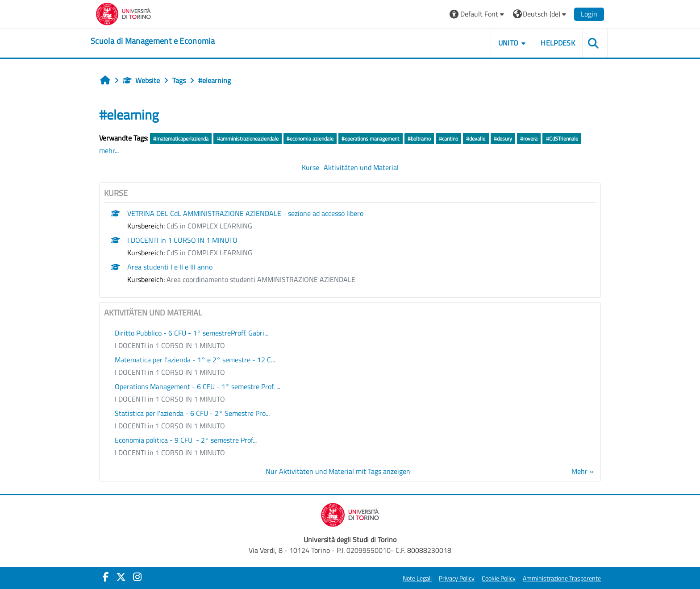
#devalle (476, 139)
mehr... (109, 150)
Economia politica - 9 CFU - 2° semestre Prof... (186, 440)
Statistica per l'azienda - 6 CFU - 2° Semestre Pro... (192, 413)
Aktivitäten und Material (361, 167)
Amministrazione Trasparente (562, 578)
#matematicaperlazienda (181, 139)
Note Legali (417, 578)
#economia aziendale (310, 139)
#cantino (448, 139)
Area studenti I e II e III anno (170, 267)
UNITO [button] (508, 43)
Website (141, 80)
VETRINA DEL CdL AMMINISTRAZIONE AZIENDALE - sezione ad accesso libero (245, 213)
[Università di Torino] (123, 13)
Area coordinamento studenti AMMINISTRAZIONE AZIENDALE (261, 279)
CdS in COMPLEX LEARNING (209, 226)
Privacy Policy (457, 578)
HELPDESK (558, 43)
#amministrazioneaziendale (248, 139)
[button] (478, 14)
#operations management (370, 139)
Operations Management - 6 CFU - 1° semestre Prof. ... (198, 386)
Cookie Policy (499, 578)
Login (589, 14)
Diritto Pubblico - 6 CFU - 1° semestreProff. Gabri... (192, 333)
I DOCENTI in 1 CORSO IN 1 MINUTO (182, 240)
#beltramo (419, 139)
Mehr (579, 471)
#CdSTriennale (562, 139)
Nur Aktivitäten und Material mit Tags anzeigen (338, 471)
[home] (153, 41)
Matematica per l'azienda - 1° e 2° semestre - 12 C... (195, 360)
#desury (503, 139)
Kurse (310, 167)
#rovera (529, 139)
